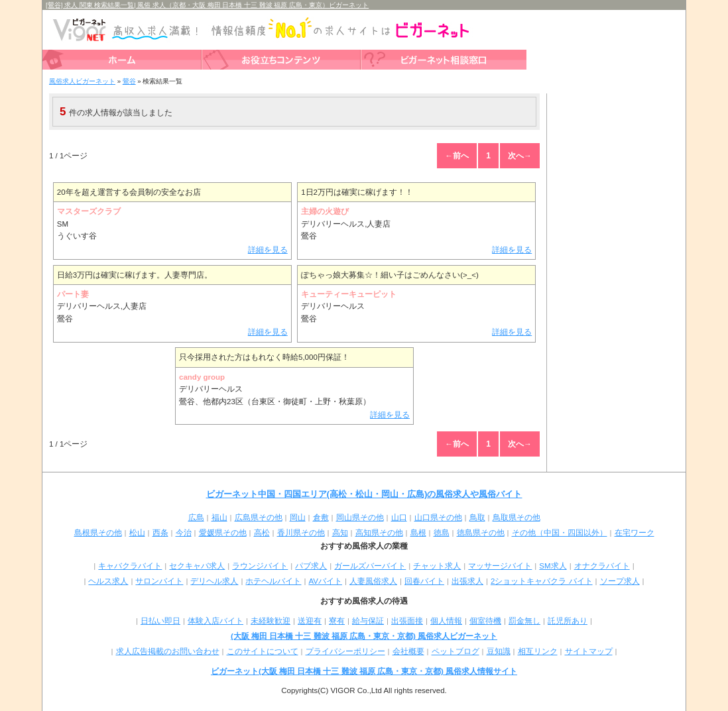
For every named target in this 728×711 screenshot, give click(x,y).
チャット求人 (437, 566)
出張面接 (407, 621)
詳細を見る (268, 250)
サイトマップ (589, 651)
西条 (160, 533)
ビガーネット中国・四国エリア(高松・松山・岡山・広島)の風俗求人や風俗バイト (364, 494)
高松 (262, 533)
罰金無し (524, 621)
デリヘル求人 (214, 581)
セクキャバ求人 (197, 566)
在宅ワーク (635, 533)
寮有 (337, 621)
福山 (219, 518)
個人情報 (446, 621)
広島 (196, 518)
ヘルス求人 (108, 581)
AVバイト (325, 581)
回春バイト (424, 581)
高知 (340, 533)
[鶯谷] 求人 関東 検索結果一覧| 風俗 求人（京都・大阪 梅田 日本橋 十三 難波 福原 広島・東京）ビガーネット (207, 5)
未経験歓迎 (271, 621)
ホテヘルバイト (273, 581)
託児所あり (568, 621)
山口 (399, 518)
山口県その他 (438, 518)
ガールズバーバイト (370, 566)
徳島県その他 (481, 533)
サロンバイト (159, 581)
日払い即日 (160, 621)
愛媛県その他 (223, 533)
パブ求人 (311, 566)
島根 (418, 533)
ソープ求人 (620, 581)
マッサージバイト (500, 566)
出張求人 (467, 581)
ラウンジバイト (260, 566)
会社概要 (408, 651)
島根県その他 (98, 533)
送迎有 (310, 621)
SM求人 (553, 566)
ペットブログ (455, 651)
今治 (184, 533)
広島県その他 (259, 518)
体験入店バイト (215, 621)
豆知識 (499, 651)
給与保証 (368, 621)
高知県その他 (379, 533)
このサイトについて (263, 651)
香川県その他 (301, 533)
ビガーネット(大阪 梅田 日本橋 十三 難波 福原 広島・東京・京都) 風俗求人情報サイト (364, 671)
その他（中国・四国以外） (560, 533)
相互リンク (538, 651)
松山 (137, 533)
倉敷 (321, 518)
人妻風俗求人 (373, 581)
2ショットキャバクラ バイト (542, 581)
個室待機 (485, 621)
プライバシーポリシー (345, 651)
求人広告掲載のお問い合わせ (168, 651)
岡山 (298, 518)
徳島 (442, 533)
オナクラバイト (602, 566)
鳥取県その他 (516, 518)
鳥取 (477, 518)
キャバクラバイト (130, 566)
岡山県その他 (360, 518)
